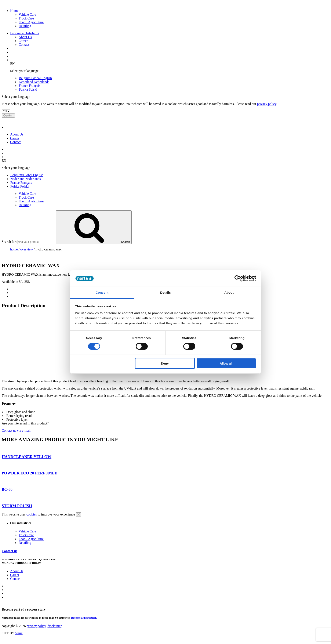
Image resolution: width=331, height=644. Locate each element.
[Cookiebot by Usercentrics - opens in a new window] (238, 278)
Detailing (25, 26)
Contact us (9, 551)
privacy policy (267, 104)
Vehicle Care (27, 15)
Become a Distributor (25, 33)
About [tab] (229, 292)
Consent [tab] (102, 292)
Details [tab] (165, 292)
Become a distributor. (84, 618)
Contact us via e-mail (16, 430)
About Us (25, 37)
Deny (165, 363)
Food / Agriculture (31, 22)
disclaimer (54, 626)
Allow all (226, 363)
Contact (24, 45)
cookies (32, 514)
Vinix (19, 633)
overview (27, 249)
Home (14, 11)
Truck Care (26, 18)
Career (23, 41)
